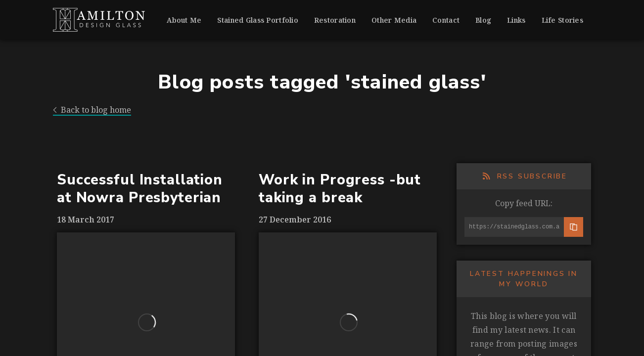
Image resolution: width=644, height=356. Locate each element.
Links (516, 20)
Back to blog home (92, 110)
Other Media (394, 20)
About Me (184, 20)
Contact (446, 20)
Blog (483, 20)
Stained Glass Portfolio (257, 20)
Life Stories (562, 20)
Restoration (335, 20)
